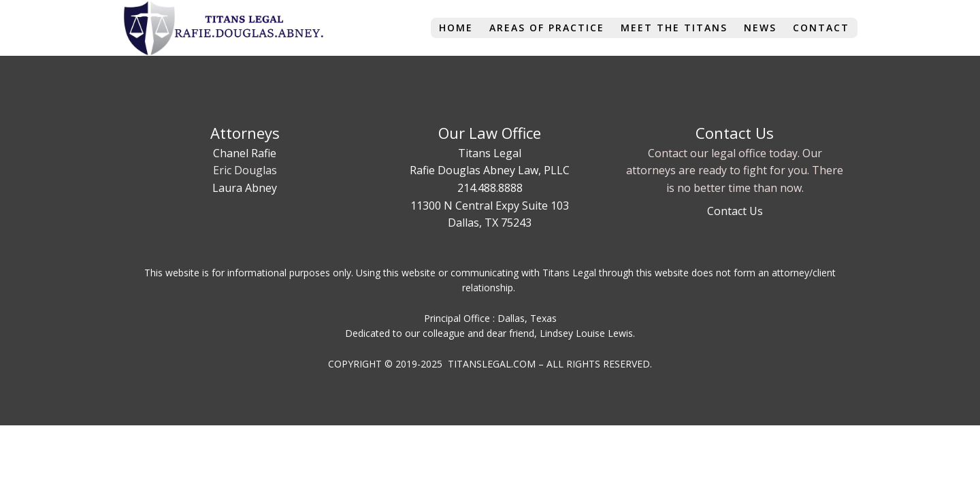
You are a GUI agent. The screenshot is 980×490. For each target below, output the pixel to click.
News (760, 28)
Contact (821, 28)
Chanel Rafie (245, 153)
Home (456, 28)
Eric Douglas (245, 170)
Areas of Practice (547, 28)
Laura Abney (245, 188)
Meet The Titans (674, 28)
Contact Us (735, 211)
